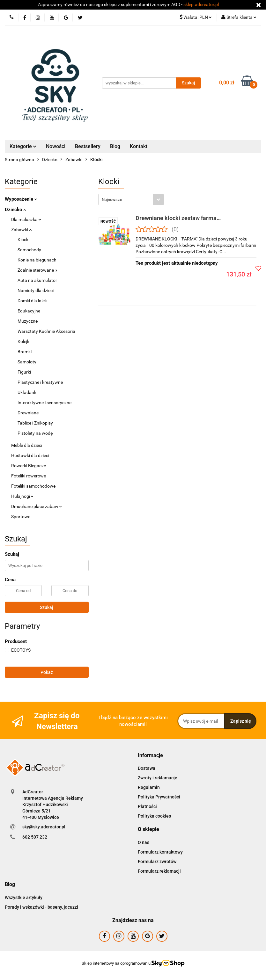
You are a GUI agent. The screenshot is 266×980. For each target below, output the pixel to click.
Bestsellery (88, 146)
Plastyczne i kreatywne (40, 382)
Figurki (24, 372)
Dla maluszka (26, 219)
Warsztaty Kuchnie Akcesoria (46, 331)
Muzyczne (28, 321)
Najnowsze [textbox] (112, 200)
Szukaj (47, 607)
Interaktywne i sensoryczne (44, 403)
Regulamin (149, 787)
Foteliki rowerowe (29, 476)
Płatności (147, 806)
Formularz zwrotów (157, 862)
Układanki (27, 392)
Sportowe (21, 517)
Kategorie (23, 146)
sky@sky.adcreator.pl (44, 827)
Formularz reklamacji (159, 871)
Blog (115, 146)
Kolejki (24, 341)
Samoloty (27, 362)
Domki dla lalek (32, 301)
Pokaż (47, 672)
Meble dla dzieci (27, 445)
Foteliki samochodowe (33, 486)
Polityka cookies (154, 816)
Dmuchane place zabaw (37, 506)
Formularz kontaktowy (160, 852)
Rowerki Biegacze (29, 466)
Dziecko (15, 210)
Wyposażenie (21, 199)
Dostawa (147, 768)
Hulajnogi (22, 496)
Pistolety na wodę (35, 433)
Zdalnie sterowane (37, 270)
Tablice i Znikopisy (35, 423)
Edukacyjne (29, 311)
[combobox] (131, 200)
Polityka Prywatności (159, 797)
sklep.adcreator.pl (201, 4)
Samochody (29, 250)
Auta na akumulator (37, 280)
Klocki (23, 240)
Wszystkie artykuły (24, 898)
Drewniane (28, 413)
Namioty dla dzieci (36, 290)
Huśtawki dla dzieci (30, 455)
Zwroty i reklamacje (158, 778)
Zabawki (21, 230)
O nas (144, 842)
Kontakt (139, 146)
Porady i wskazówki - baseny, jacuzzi (41, 907)
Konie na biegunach (37, 260)
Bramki (25, 352)
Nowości (56, 146)
